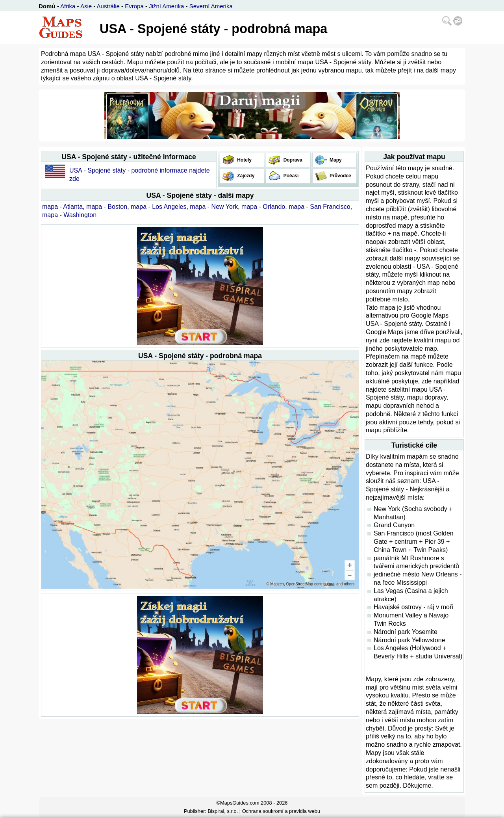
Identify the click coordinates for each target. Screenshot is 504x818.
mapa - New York (214, 207)
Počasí (290, 176)
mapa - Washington (69, 215)
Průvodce (340, 176)
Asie (86, 6)
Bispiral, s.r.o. (223, 811)
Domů (47, 6)
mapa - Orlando (263, 207)
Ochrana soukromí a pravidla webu (281, 811)
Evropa (134, 6)
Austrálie (108, 6)
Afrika (68, 6)
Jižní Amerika (166, 6)
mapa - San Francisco (320, 207)
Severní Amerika (211, 6)
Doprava (292, 160)
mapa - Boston (107, 207)
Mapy (335, 160)
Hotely (244, 160)
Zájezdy (245, 176)
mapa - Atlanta (62, 207)
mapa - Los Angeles (158, 207)
